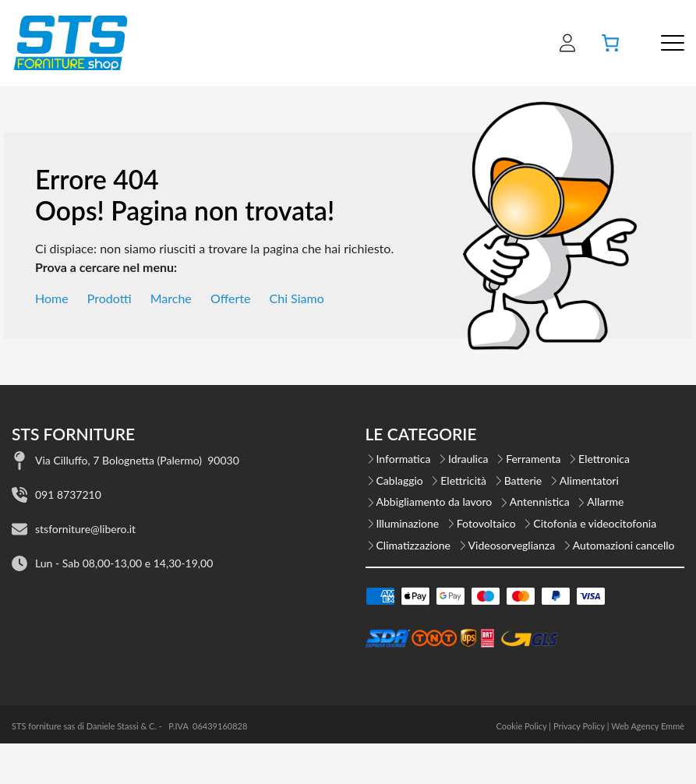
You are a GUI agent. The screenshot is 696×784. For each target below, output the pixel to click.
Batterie (523, 480)
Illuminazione (408, 523)
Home (52, 298)
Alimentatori (589, 480)
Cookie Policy (521, 726)
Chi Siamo (297, 298)
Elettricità (463, 480)
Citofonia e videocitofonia (595, 523)
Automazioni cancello (624, 545)
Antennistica (540, 501)
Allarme (605, 501)
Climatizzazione (413, 545)
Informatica (404, 459)
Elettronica (604, 459)
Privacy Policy (579, 726)
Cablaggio (400, 480)
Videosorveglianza (512, 545)
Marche (171, 298)
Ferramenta (533, 459)
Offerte (231, 298)
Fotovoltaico (486, 523)
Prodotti (110, 298)
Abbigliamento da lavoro (435, 501)
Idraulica (468, 459)
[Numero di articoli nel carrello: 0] (610, 43)
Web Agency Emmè (648, 726)
